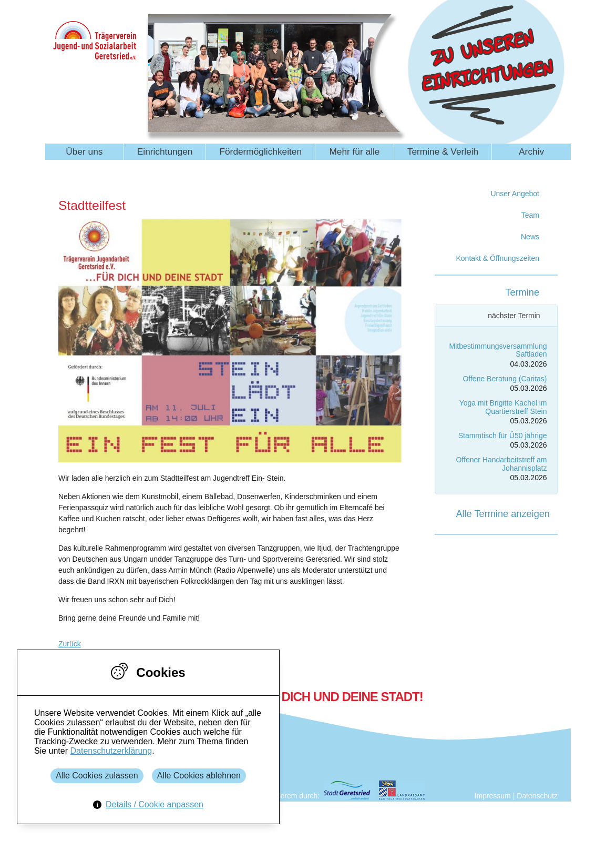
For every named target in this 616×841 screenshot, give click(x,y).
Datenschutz (537, 796)
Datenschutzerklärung (111, 751)
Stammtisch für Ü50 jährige (503, 435)
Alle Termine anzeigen (503, 514)
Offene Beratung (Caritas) (505, 379)
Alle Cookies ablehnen (199, 776)
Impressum (493, 796)
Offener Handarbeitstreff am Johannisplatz (501, 464)
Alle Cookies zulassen (97, 776)
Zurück (70, 644)
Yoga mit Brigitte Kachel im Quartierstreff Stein (503, 407)
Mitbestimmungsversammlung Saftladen (498, 350)
